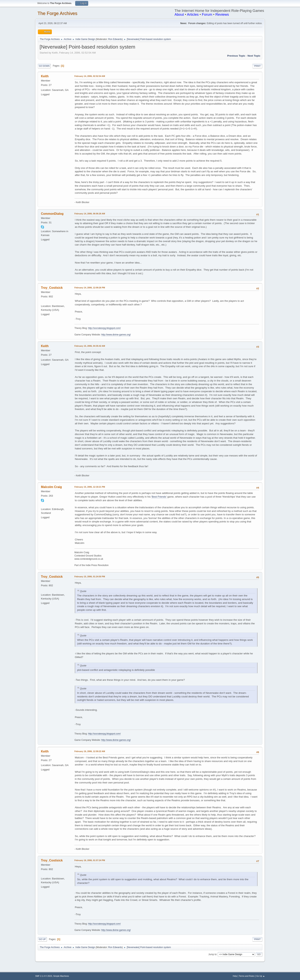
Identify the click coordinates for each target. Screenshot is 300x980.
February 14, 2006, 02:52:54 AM (90, 76)
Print (257, 66)
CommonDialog (52, 214)
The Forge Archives (57, 13)
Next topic (254, 56)
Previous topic (236, 56)
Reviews (222, 14)
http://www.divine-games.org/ (116, 335)
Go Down (44, 66)
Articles (193, 14)
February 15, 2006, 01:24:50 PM (90, 577)
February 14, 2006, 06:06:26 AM (90, 214)
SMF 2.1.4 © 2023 (44, 976)
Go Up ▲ (260, 976)
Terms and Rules (247, 976)
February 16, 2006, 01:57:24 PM (90, 860)
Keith (45, 76)
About (179, 14)
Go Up (42, 939)
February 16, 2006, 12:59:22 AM (90, 751)
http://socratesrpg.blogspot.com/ (104, 328)
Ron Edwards (115, 39)
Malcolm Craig (51, 487)
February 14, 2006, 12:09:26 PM (90, 288)
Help (235, 976)
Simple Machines (61, 976)
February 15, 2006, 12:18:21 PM (90, 487)
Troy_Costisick (52, 288)
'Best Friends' (159, 497)
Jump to (212, 954)
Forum (207, 14)
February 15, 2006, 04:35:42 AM (90, 346)
